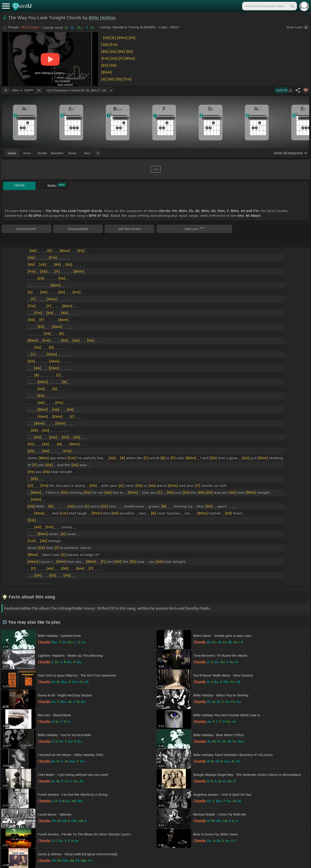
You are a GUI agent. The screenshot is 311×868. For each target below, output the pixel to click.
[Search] (292, 6)
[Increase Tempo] (39, 90)
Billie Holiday (102, 18)
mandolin (57, 153)
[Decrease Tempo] (6, 90)
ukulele (42, 153)
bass (88, 153)
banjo (72, 153)
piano (27, 153)
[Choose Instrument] (98, 153)
